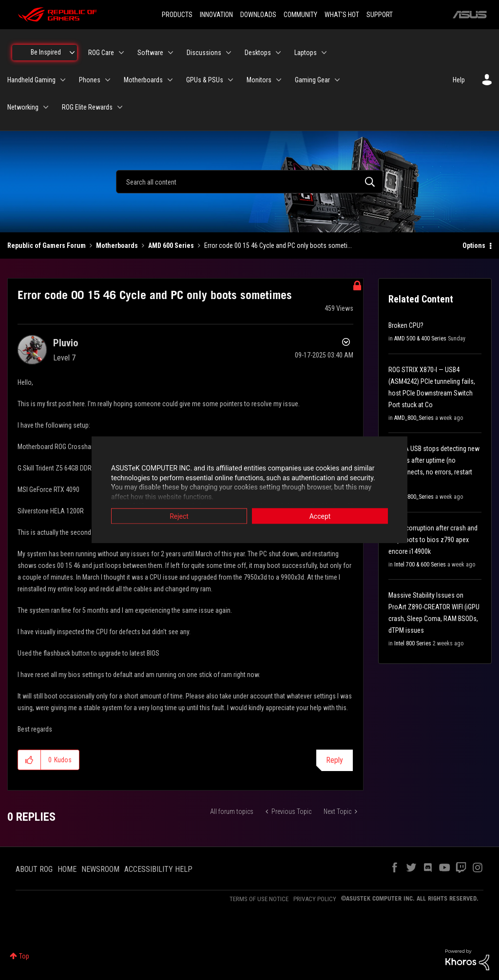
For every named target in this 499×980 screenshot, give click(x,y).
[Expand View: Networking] (46, 107)
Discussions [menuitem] (204, 53)
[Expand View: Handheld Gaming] (63, 80)
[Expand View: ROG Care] (121, 53)
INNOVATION (216, 15)
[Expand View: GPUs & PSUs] (230, 80)
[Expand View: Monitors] (279, 80)
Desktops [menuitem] (258, 53)
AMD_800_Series (414, 418)
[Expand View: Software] (171, 53)
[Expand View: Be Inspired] (72, 53)
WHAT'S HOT (342, 15)
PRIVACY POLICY (315, 899)
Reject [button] (179, 516)
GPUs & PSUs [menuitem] (205, 80)
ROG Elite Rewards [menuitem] (87, 107)
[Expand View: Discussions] (229, 53)
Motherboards (117, 245)
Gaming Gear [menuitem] (312, 80)
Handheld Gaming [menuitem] (31, 80)
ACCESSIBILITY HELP (158, 869)
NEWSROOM (100, 869)
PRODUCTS (177, 15)
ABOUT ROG (34, 869)
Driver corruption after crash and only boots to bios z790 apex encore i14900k (433, 540)
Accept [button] (320, 516)
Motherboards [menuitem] (143, 80)
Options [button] (474, 245)
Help (459, 80)
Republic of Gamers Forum (47, 245)
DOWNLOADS (258, 15)
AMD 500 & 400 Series (420, 339)
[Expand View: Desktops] (278, 53)
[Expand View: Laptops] (324, 53)
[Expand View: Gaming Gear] (337, 80)
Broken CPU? (406, 325)
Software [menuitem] (150, 53)
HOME (67, 869)
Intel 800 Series (413, 643)
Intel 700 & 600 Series (420, 565)
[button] (29, 760)
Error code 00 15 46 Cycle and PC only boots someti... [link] (278, 245)
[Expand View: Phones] (108, 80)
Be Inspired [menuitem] (46, 52)
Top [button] (24, 956)
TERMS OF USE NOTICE (259, 899)
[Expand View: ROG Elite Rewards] (120, 107)
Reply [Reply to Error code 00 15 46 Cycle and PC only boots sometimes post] (335, 760)
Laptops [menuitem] (306, 53)
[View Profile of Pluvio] (66, 343)
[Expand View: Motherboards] (170, 80)
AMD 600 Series (171, 245)
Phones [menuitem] (90, 80)
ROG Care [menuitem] (101, 53)
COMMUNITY (300, 15)
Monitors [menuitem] (259, 80)
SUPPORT (380, 15)
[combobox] (249, 182)
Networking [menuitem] (23, 107)
